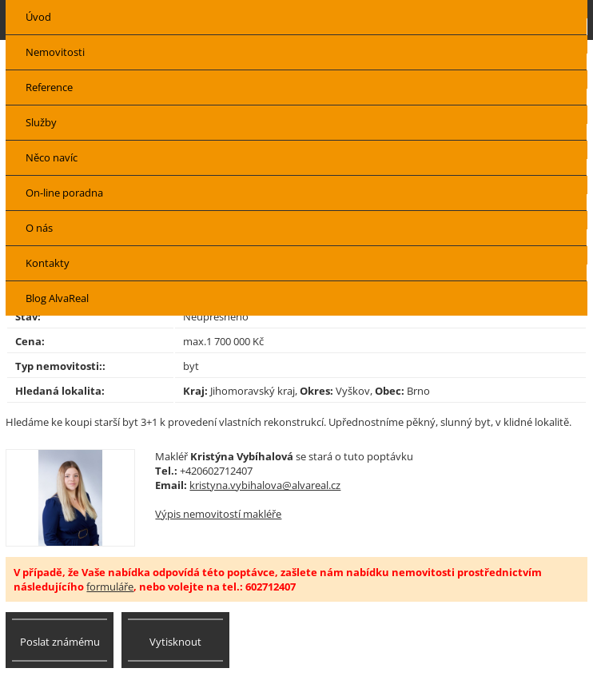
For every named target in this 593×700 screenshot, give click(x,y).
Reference (49, 87)
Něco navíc (52, 157)
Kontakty (48, 263)
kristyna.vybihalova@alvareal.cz (265, 485)
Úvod (38, 17)
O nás (39, 228)
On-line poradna (64, 193)
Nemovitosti (55, 52)
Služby (41, 122)
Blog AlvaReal (57, 298)
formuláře (110, 587)
